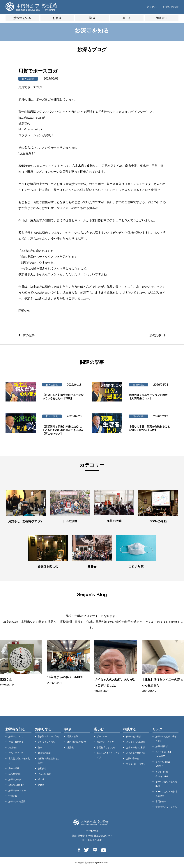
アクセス (152, 7)
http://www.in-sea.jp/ (32, 118)
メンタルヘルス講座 (136, 742)
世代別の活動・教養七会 (19, 761)
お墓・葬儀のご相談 (136, 748)
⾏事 (40, 748)
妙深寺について (16, 736)
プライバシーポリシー (137, 764)
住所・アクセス (16, 753)
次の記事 (155, 335)
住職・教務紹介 (16, 742)
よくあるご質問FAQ (136, 753)
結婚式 (41, 785)
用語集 (71, 748)
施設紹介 (13, 748)
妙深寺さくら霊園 (17, 802)
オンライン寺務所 (46, 742)
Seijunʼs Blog (16, 785)
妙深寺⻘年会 (162, 746)
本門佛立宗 (161, 802)
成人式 (41, 779)
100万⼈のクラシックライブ (108, 755)
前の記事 (29, 335)
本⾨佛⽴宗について (77, 742)
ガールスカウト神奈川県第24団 (166, 794)
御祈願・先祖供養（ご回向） (48, 761)
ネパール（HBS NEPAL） (163, 764)
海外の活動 (14, 768)
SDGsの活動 (14, 774)
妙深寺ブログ (15, 779)
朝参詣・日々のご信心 (48, 736)
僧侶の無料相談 (133, 736)
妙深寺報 (13, 796)
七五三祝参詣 (44, 774)
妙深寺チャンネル (17, 790)
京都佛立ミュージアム (166, 807)
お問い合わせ (171, 7)
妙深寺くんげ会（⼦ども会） (166, 739)
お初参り (42, 768)
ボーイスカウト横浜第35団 (166, 784)
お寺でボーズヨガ (105, 742)
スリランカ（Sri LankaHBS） (163, 754)
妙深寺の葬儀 (44, 753)
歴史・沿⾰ (73, 736)
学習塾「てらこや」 (106, 748)
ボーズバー (102, 736)
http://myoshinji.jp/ (30, 129)
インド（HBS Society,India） (162, 774)
